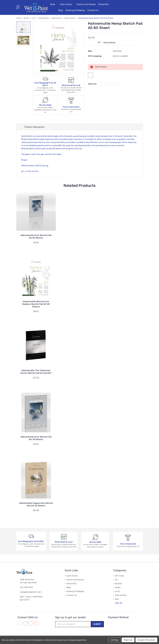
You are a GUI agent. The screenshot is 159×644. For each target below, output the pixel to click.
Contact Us (94, 10)
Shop (54, 4)
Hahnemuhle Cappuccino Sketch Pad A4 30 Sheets (36, 505)
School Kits (104, 4)
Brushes (119, 584)
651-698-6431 (26, 588)
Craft (117, 592)
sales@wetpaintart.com (31, 593)
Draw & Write (121, 596)
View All (119, 603)
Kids (117, 599)
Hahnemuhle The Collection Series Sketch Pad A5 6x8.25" (36, 372)
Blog (61, 10)
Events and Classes (86, 4)
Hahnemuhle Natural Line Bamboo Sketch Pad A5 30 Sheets (36, 305)
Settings (115, 640)
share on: (92, 85)
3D (116, 580)
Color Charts (67, 4)
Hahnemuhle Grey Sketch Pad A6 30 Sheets (36, 438)
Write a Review (111, 42)
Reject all (128, 640)
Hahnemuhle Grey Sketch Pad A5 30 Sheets (36, 237)
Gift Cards (120, 576)
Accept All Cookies (146, 640)
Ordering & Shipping (75, 10)
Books (118, 588)
